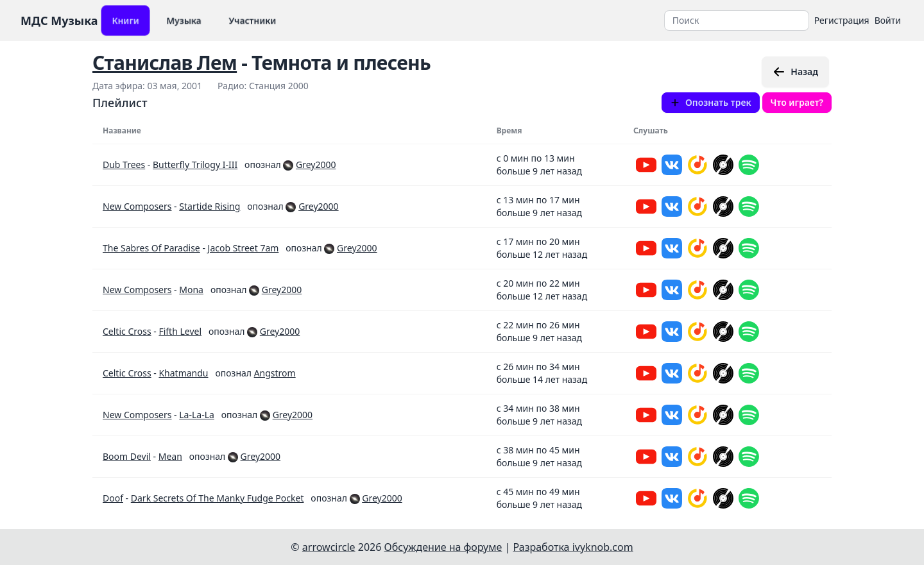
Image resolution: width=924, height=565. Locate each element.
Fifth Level (180, 331)
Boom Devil (127, 456)
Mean (170, 456)
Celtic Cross (127, 331)
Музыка (184, 20)
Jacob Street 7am (244, 248)
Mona (191, 290)
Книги (125, 20)
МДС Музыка (59, 21)
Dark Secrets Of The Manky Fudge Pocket (218, 498)
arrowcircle (329, 547)
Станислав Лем (165, 63)
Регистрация (842, 20)
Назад (795, 72)
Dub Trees (124, 164)
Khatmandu (183, 373)
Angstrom (275, 373)
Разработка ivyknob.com (573, 547)
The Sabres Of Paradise (151, 248)
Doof (113, 498)
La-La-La (197, 415)
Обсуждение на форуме (443, 547)
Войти (888, 20)
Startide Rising (210, 206)
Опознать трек (711, 102)
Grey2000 (316, 164)
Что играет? (797, 102)
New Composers (137, 206)
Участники (252, 20)
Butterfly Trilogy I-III (195, 164)
